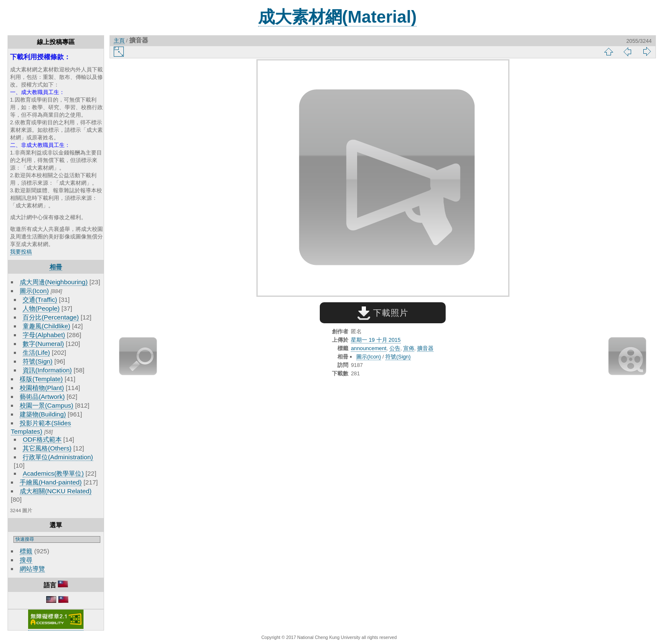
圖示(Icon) (34, 291)
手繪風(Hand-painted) (51, 482)
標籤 (26, 551)
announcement (369, 348)
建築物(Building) (43, 414)
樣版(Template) (41, 379)
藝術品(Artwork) (42, 397)
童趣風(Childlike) (46, 326)
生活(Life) (36, 352)
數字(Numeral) (43, 344)
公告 (395, 348)
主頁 (119, 41)
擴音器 (425, 348)
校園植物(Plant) (42, 388)
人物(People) (41, 308)
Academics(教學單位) (53, 473)
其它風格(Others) (47, 448)
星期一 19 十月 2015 (376, 340)
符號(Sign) (38, 361)
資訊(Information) (47, 370)
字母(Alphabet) (44, 335)
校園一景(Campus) (46, 405)
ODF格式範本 (42, 439)
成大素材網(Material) (337, 17)
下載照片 (383, 313)
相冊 (56, 267)
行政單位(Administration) (58, 457)
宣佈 (409, 348)
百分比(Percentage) (51, 317)
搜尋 (26, 560)
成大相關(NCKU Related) (56, 491)
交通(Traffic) (40, 300)
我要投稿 (21, 252)
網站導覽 (32, 569)
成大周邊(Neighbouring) (54, 282)
